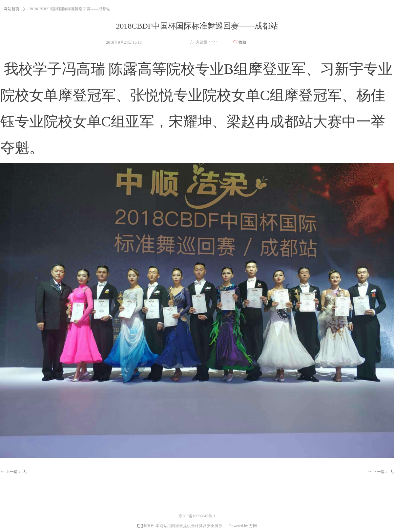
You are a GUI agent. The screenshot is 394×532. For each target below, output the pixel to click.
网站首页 (11, 9)
